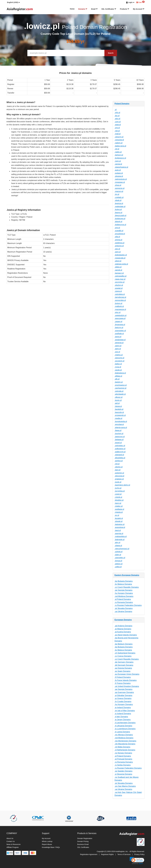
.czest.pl (118, 494)
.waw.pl (118, 125)
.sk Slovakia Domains (124, 608)
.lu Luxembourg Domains (125, 729)
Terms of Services (124, 854)
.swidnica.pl (119, 243)
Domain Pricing (83, 841)
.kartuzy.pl (119, 155)
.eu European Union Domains (127, 674)
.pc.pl (117, 515)
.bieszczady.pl (120, 215)
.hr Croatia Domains (123, 701)
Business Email (83, 844)
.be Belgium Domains (124, 644)
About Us (10, 838)
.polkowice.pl (120, 449)
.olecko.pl (119, 467)
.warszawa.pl (120, 318)
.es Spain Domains (122, 671)
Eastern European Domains (127, 575)
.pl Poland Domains (123, 599)
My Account (139, 9)
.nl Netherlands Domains (125, 750)
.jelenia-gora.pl (121, 427)
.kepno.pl (118, 213)
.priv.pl (117, 228)
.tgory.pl (118, 503)
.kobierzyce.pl (120, 225)
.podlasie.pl (119, 509)
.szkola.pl (118, 552)
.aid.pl (117, 403)
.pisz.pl (117, 312)
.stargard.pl (119, 455)
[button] (13, 2)
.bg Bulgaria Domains (124, 581)
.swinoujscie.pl (121, 179)
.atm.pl (117, 542)
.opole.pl (118, 370)
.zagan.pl (118, 321)
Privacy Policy (139, 854)
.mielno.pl (119, 355)
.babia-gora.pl (120, 146)
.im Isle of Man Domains (125, 711)
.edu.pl (117, 119)
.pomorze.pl (120, 188)
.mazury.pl (119, 191)
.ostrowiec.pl (120, 446)
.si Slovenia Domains (123, 774)
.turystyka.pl (120, 491)
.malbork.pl (119, 306)
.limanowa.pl (120, 325)
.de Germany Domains (124, 662)
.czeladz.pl (119, 197)
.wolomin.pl (119, 473)
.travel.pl (118, 443)
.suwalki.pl (119, 231)
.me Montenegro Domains (125, 741)
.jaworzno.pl (120, 437)
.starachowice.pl (121, 167)
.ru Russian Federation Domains (128, 605)
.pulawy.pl (119, 173)
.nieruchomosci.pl (122, 549)
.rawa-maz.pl (120, 279)
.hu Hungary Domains (124, 593)
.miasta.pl (119, 512)
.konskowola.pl (121, 421)
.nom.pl (118, 161)
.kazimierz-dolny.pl (122, 485)
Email (94, 9)
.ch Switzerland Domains (125, 653)
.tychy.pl (118, 488)
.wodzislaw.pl (120, 340)
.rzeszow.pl (119, 140)
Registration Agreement (89, 854)
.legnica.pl (119, 203)
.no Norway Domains (123, 753)
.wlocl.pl (118, 261)
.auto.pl (118, 170)
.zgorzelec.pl (120, 558)
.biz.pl (117, 116)
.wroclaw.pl (119, 424)
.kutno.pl (118, 209)
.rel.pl (117, 149)
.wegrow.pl (119, 343)
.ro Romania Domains (124, 602)
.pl (116, 110)
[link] (137, 861)
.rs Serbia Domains (123, 765)
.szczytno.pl (120, 282)
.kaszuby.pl (119, 412)
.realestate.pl (120, 207)
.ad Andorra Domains (123, 626)
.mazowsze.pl (120, 309)
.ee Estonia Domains (123, 668)
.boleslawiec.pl (121, 255)
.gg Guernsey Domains (124, 692)
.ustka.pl (118, 567)
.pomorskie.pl (120, 300)
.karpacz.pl (119, 273)
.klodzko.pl (119, 500)
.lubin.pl (118, 555)
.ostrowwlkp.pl (120, 276)
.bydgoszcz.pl (120, 158)
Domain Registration (85, 838)
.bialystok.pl (120, 540)
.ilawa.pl (118, 430)
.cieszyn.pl (119, 137)
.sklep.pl (118, 267)
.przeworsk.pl (120, 415)
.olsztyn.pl (119, 285)
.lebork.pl (118, 222)
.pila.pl (117, 237)
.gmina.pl (118, 240)
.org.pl (117, 128)
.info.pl (117, 113)
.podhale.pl (119, 334)
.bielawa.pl (119, 440)
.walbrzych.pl (120, 452)
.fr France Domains (123, 683)
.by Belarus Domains (123, 584)
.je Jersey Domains (123, 720)
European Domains (123, 620)
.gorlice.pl (119, 461)
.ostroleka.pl (120, 294)
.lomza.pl (118, 561)
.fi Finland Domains (123, 677)
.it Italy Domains (121, 717)
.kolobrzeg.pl (120, 219)
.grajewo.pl (119, 479)
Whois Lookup (47, 841)
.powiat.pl (119, 288)
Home (72, 9)
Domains (83, 9)
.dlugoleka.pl (120, 458)
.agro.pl (118, 349)
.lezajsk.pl (119, 518)
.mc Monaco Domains (124, 735)
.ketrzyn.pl (119, 328)
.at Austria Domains (123, 632)
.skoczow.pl (119, 476)
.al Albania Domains (123, 629)
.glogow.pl (119, 176)
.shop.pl (118, 185)
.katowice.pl (120, 524)
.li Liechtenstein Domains (125, 723)
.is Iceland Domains (123, 714)
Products (125, 9)
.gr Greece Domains (123, 698)
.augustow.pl (120, 527)
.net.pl (117, 131)
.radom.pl (118, 143)
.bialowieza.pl (120, 373)
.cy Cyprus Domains (123, 656)
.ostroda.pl (119, 391)
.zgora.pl (118, 291)
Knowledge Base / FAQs (51, 847)
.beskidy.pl (119, 409)
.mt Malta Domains (122, 747)
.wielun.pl (118, 564)
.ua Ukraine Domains (123, 611)
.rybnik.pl (118, 497)
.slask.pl (118, 200)
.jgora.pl (118, 337)
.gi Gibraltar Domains (123, 695)
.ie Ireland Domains (123, 708)
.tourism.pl (119, 434)
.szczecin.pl (119, 361)
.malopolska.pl (121, 536)
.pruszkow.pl (120, 234)
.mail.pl (118, 134)
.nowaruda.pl (120, 258)
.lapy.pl (117, 470)
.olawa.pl (118, 546)
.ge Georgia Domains (123, 590)
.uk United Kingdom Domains (127, 686)
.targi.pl (118, 530)
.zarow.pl (118, 164)
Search (111, 53)
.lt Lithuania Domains (123, 726)
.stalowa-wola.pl (121, 264)
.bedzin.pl (119, 382)
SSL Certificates (109, 9)
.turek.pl (118, 482)
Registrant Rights (107, 854)
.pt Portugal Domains (123, 759)
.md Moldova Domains (124, 596)
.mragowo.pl (120, 182)
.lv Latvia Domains (122, 732)
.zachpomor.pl (120, 388)
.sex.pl (117, 249)
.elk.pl (117, 379)
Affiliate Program (13, 847)
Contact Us (11, 841)
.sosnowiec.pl (120, 331)
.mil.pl (117, 464)
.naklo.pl (118, 152)
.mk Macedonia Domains (125, 744)
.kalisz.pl (118, 364)
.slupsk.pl (118, 521)
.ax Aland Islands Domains (126, 635)
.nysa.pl (118, 367)
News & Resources (14, 844)
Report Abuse (47, 844)
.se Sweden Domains (123, 771)
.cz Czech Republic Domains (127, 587)
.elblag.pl (118, 376)
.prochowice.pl (121, 385)
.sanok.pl (118, 270)
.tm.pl (117, 194)
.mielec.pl (119, 506)
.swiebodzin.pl (121, 315)
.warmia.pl (119, 533)
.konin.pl (118, 400)
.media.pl (118, 418)
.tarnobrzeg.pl (120, 297)
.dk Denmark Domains (124, 665)
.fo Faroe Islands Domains (126, 680)
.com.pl (118, 122)
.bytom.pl (118, 303)
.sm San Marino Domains (125, 786)
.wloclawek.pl (120, 394)
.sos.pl (117, 352)
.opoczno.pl (119, 358)
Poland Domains (122, 104)
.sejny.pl (118, 346)
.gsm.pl (118, 252)
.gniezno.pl (119, 246)
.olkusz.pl (118, 397)
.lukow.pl (118, 406)
